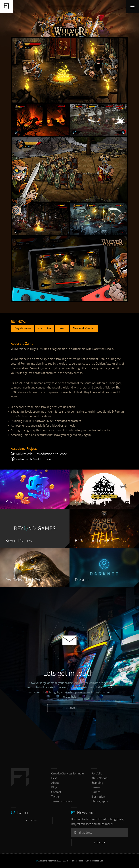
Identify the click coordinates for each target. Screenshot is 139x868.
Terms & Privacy (61, 801)
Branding (97, 783)
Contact (56, 792)
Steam (62, 328)
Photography (100, 801)
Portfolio (97, 773)
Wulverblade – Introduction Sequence (39, 454)
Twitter (56, 797)
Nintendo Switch (84, 328)
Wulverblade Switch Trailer (31, 459)
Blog (54, 787)
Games (96, 792)
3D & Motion (99, 778)
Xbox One (44, 328)
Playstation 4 (22, 328)
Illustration (98, 797)
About (55, 783)
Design (96, 787)
